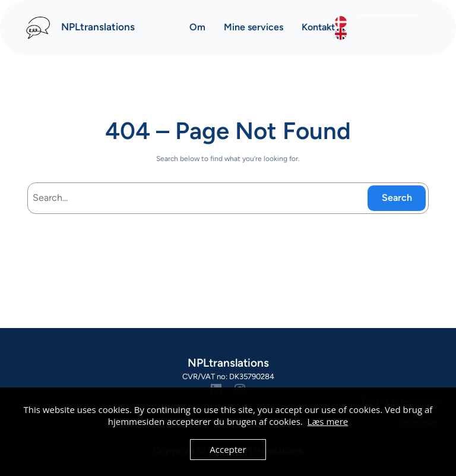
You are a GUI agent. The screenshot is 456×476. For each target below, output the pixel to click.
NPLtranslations (98, 27)
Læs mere (328, 421)
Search (397, 198)
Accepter (228, 449)
